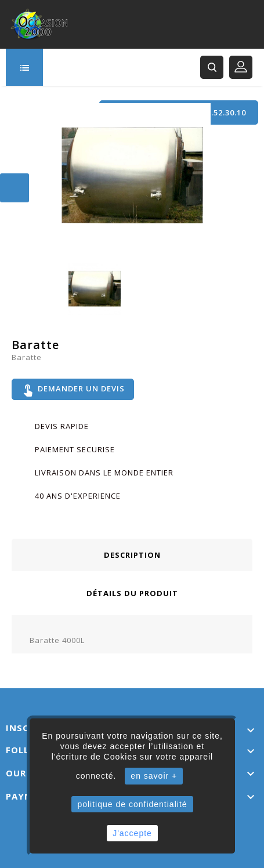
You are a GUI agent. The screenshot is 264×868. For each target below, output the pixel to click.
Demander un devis (73, 390)
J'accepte (132, 833)
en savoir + (154, 776)
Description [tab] (132, 555)
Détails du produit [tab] (132, 593)
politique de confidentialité (132, 804)
